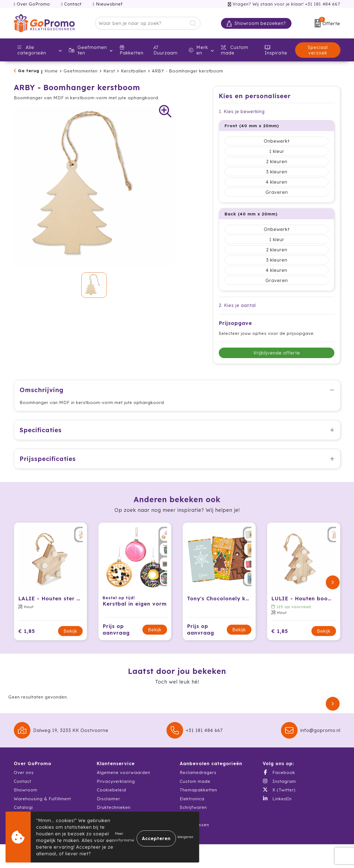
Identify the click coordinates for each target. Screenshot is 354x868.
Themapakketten (198, 790)
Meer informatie (125, 837)
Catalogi (23, 807)
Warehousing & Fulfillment (42, 799)
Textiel (187, 816)
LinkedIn (277, 799)
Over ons (24, 772)
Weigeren (185, 837)
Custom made (195, 781)
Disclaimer (108, 799)
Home (51, 71)
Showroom (26, 790)
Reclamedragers (198, 772)
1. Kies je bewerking (242, 111)
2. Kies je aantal (237, 305)
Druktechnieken (114, 807)
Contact (71, 4)
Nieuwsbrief (108, 4)
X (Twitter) (279, 790)
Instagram (279, 781)
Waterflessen (194, 825)
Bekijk (70, 631)
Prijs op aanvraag (116, 629)
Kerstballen (133, 71)
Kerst (109, 71)
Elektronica (192, 799)
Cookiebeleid (111, 790)
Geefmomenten (88, 50)
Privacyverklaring (116, 781)
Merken (198, 50)
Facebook (279, 772)
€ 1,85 (27, 631)
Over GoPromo (32, 4)
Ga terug (29, 71)
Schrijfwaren (193, 807)
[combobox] (141, 23)
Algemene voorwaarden (123, 772)
